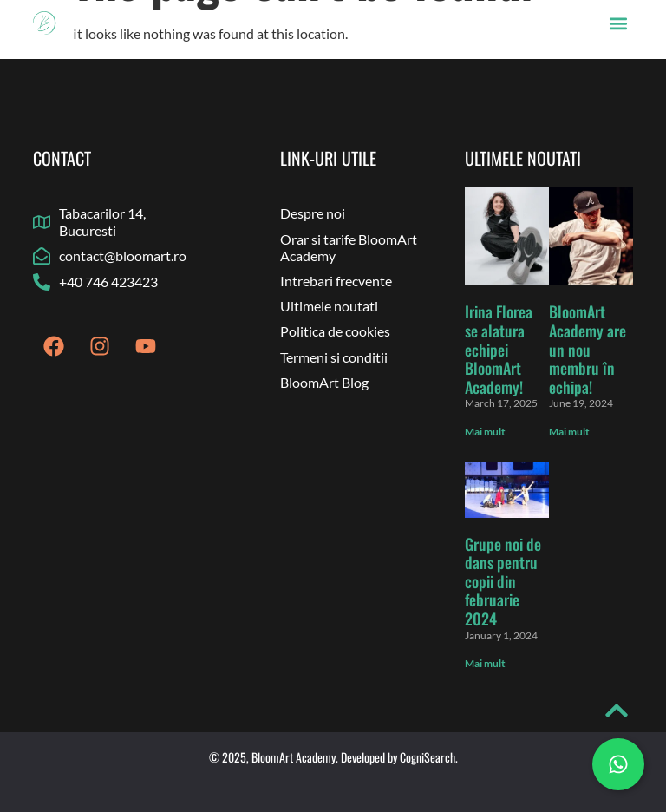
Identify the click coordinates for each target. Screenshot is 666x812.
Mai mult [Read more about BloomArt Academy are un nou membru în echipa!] (569, 432)
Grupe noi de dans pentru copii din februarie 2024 (503, 581)
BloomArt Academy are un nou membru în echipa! (588, 349)
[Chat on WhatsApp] (618, 764)
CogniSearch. (429, 757)
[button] (619, 23)
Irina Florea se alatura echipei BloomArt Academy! (499, 349)
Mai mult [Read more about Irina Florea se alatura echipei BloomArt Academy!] (485, 432)
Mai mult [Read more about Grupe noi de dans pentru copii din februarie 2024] (485, 663)
